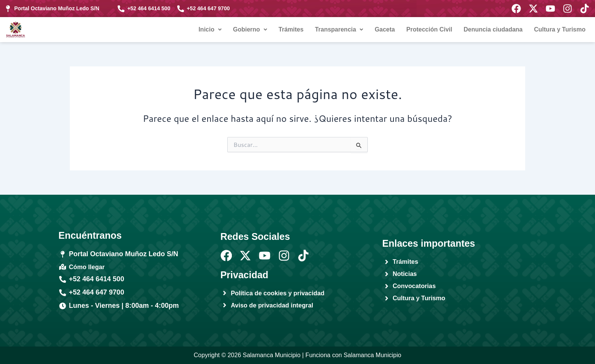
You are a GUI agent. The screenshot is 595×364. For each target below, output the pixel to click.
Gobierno (250, 29)
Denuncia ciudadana (493, 29)
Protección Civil (429, 29)
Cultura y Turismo (560, 29)
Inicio (210, 29)
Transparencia (339, 29)
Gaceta (385, 29)
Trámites (291, 29)
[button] (210, 30)
